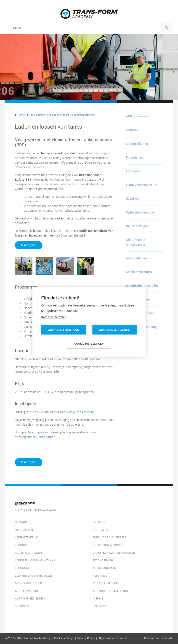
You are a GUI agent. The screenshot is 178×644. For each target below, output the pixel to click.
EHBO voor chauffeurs (142, 185)
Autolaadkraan (136, 258)
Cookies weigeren (115, 330)
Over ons (99, 522)
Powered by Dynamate (158, 638)
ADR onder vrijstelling (110, 591)
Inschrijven (29, 245)
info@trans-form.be (81, 412)
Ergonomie (134, 171)
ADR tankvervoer (138, 116)
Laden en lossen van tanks (35, 560)
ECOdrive (133, 199)
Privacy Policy (86, 638)
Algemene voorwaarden (113, 638)
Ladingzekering (137, 144)
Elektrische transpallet (142, 286)
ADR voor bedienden (30, 598)
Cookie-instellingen (89, 344)
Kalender (100, 606)
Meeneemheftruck (139, 272)
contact (29, 372)
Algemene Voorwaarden (39, 437)
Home (21, 115)
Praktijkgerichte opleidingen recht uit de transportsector (62, 115)
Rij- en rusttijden (138, 226)
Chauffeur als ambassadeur (136, 242)
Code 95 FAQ (101, 530)
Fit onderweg (135, 157)
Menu (15, 28)
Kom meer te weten (54, 317)
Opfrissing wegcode (140, 212)
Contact (21, 522)
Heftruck (132, 130)
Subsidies (22, 606)
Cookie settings (64, 638)
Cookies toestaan (63, 330)
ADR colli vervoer (106, 583)
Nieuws (98, 598)
